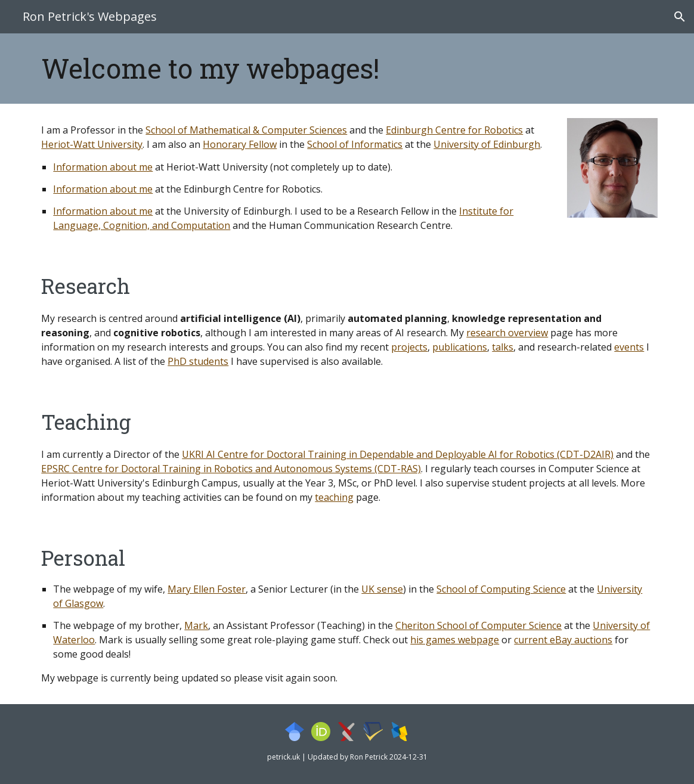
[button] (680, 17)
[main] (267, 69)
